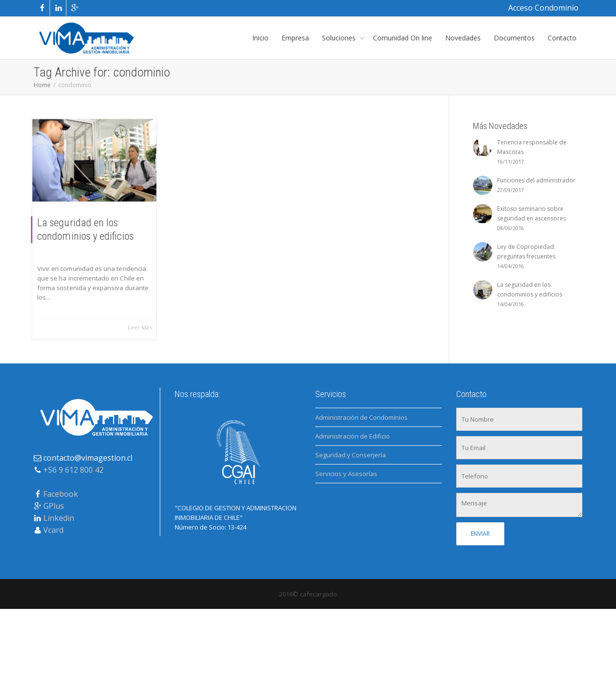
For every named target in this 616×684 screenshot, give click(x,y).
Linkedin (59, 518)
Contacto (562, 38)
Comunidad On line (403, 38)
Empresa (295, 38)
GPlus (54, 506)
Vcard (53, 530)
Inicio (260, 38)
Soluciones (340, 38)
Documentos (514, 38)
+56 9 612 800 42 (73, 470)
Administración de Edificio (353, 436)
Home (42, 85)
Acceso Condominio (543, 8)
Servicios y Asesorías (346, 474)
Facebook (61, 494)
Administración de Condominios (361, 417)
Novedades (463, 38)
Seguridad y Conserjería (351, 455)
